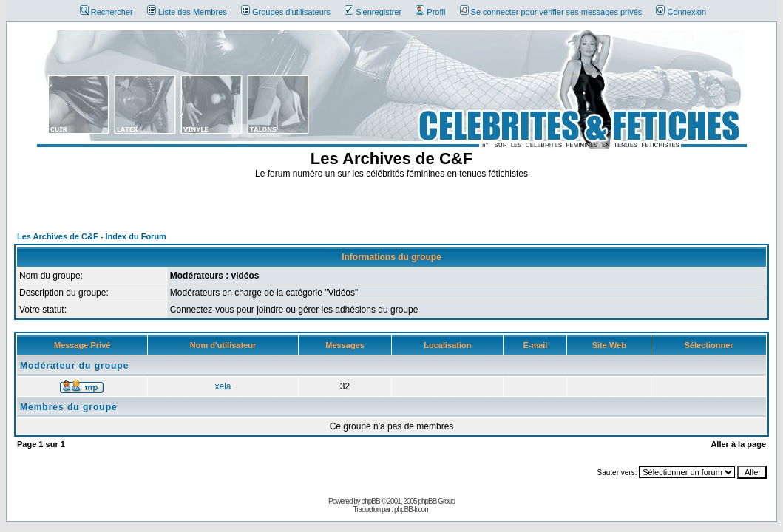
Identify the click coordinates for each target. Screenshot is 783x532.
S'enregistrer (373, 12)
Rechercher (106, 12)
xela (223, 386)
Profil (430, 12)
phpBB (371, 501)
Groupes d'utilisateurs (286, 12)
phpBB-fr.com (412, 509)
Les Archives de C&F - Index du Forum (92, 236)
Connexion (681, 12)
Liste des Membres (187, 12)
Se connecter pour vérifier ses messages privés (551, 12)
